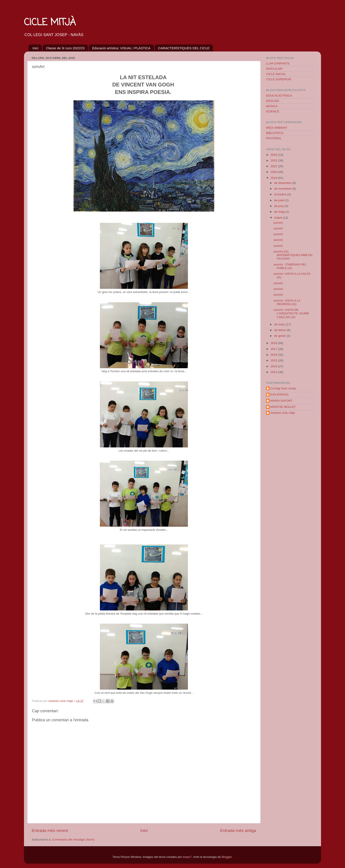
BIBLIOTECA (275, 133)
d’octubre (281, 194)
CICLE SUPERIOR (279, 79)
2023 (274, 155)
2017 (274, 349)
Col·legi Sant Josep (283, 388)
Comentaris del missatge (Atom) (73, 840)
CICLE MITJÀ (50, 23)
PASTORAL (274, 138)
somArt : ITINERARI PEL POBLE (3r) (290, 266)
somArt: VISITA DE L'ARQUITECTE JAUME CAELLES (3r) (291, 313)
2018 (274, 343)
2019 (274, 178)
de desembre (283, 183)
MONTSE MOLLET (283, 407)
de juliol (280, 200)
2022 (274, 160)
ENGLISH (273, 101)
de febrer (281, 330)
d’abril (279, 218)
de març (280, 324)
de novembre (283, 189)
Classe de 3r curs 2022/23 (65, 48)
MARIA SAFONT (282, 401)
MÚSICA (272, 106)
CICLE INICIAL (276, 74)
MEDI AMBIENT (277, 128)
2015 (274, 360)
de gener (280, 336)
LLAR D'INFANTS (278, 63)
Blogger (227, 857)
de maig (280, 212)
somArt (278, 223)
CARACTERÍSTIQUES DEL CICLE (184, 48)
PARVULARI (274, 69)
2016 (274, 355)
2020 (274, 172)
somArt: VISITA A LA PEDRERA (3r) (287, 302)
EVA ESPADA (280, 395)
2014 (274, 366)
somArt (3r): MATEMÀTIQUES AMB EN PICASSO (293, 255)
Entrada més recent (50, 830)
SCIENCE (273, 111)
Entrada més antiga (238, 830)
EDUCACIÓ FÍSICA (279, 96)
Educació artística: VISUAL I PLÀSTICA (121, 48)
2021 (274, 166)
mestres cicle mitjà (283, 413)
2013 (274, 372)
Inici (36, 48)
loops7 (187, 857)
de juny (279, 206)
